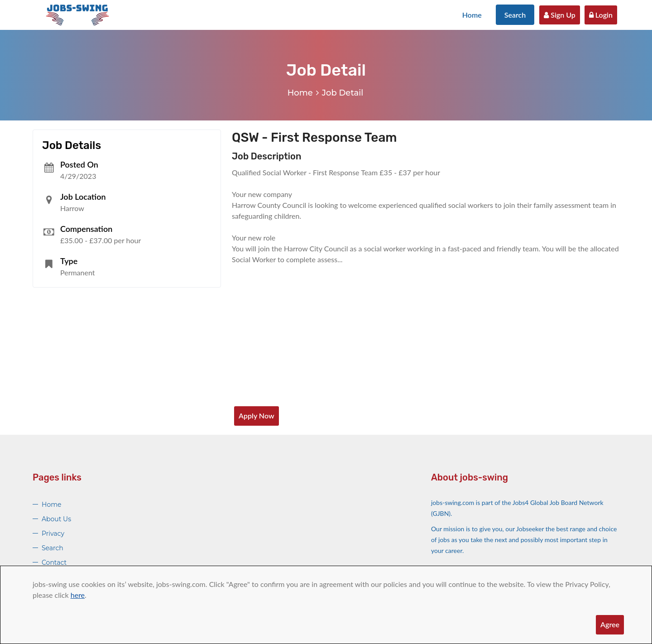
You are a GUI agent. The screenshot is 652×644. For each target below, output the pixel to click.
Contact (54, 562)
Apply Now (256, 416)
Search (515, 15)
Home (472, 15)
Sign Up (560, 15)
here (78, 595)
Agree (610, 624)
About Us (56, 519)
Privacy (53, 533)
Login (601, 15)
